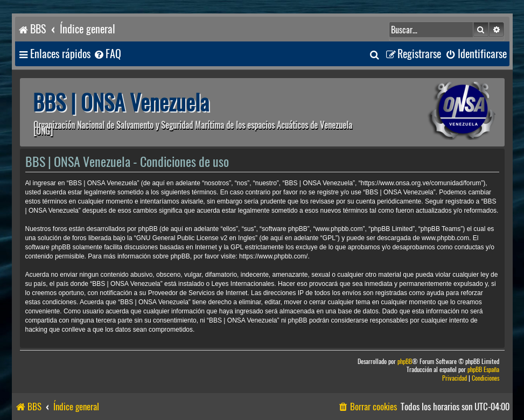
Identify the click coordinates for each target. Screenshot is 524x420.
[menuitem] (107, 54)
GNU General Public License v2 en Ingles (196, 238)
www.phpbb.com (445, 238)
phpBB (405, 362)
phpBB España (483, 370)
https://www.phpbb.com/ (273, 256)
